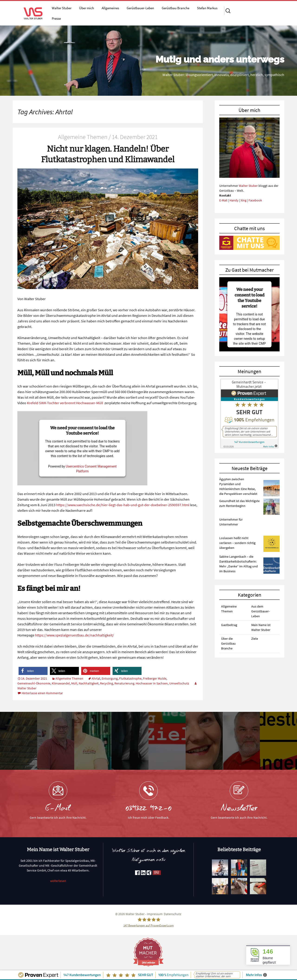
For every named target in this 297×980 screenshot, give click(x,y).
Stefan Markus (207, 8)
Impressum (155, 914)
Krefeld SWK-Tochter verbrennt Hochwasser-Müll (65, 403)
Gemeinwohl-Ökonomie (34, 683)
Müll (74, 683)
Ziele (255, 639)
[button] (33, 671)
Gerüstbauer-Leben (140, 8)
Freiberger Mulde (155, 678)
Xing (244, 200)
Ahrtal (96, 678)
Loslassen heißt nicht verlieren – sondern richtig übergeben (237, 543)
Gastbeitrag (229, 625)
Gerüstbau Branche (176, 8)
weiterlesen (58, 881)
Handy (234, 200)
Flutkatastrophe (130, 678)
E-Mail (223, 200)
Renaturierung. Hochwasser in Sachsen (141, 683)
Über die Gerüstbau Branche (228, 643)
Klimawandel (61, 683)
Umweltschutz (179, 683)
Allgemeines (110, 8)
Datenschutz (173, 914)
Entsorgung (110, 678)
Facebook (255, 200)
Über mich (87, 8)
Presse (56, 18)
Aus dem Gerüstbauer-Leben (260, 611)
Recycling (107, 683)
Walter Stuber (62, 8)
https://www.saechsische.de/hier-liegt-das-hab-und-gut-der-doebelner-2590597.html (123, 505)
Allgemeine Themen (69, 678)
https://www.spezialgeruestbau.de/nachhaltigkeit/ (74, 635)
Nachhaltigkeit (89, 683)
